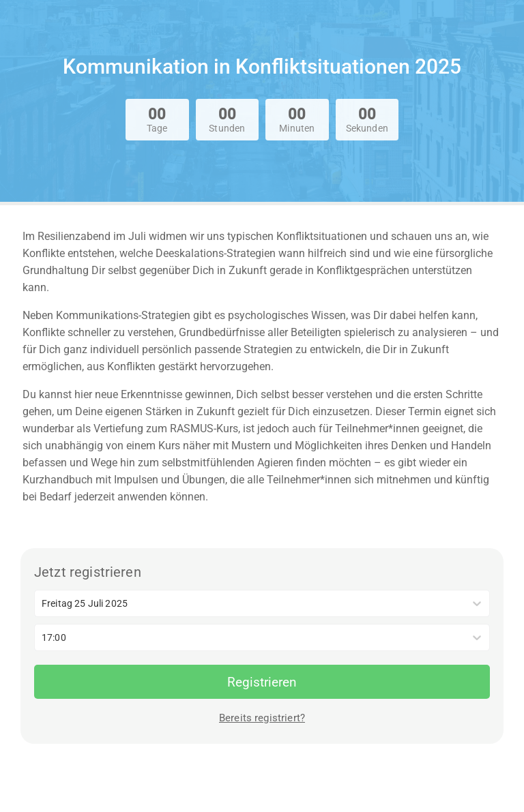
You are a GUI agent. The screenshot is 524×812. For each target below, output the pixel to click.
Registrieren (262, 682)
